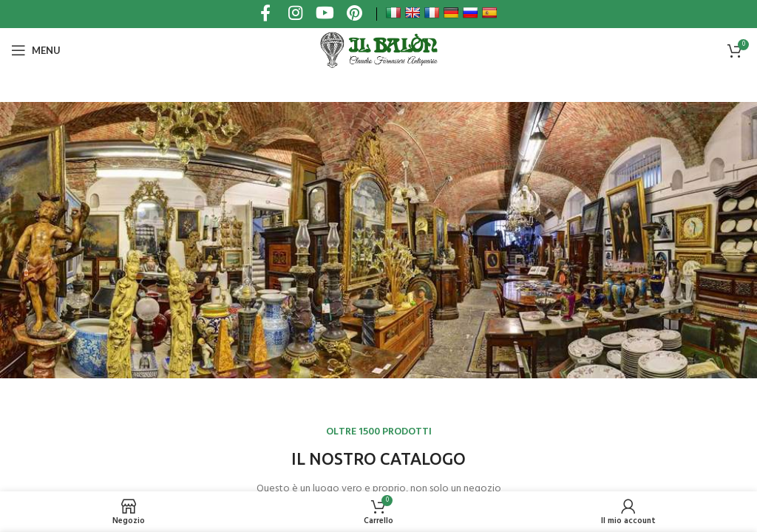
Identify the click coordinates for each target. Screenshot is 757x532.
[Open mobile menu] (36, 50)
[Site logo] (378, 50)
